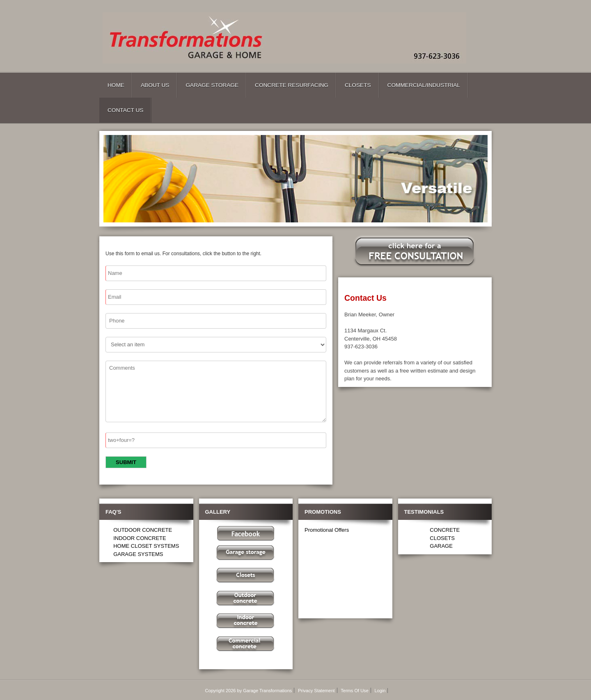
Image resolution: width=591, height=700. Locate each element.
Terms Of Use (355, 691)
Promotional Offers (327, 530)
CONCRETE (445, 530)
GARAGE (441, 546)
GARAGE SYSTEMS (138, 554)
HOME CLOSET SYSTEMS (146, 546)
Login (380, 691)
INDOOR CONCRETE (140, 538)
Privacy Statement (316, 691)
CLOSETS (442, 538)
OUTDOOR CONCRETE (143, 530)
